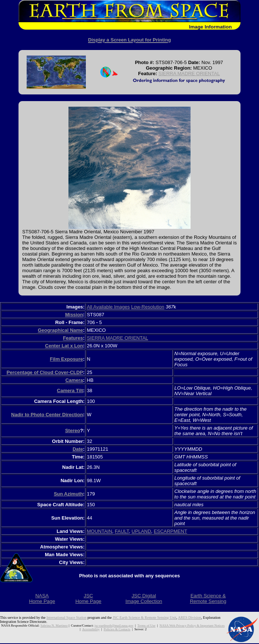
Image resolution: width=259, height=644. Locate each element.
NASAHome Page (42, 598)
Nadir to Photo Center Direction (47, 415)
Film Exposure (67, 359)
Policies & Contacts (117, 629)
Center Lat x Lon (64, 346)
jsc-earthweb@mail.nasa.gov (114, 625)
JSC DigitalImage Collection (144, 598)
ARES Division (190, 618)
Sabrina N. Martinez (54, 625)
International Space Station (67, 618)
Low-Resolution (148, 307)
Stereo (73, 431)
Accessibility (91, 629)
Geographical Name (60, 330)
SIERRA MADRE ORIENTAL (189, 74)
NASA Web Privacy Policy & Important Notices (192, 625)
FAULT (122, 531)
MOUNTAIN (100, 531)
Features (73, 338)
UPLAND (142, 531)
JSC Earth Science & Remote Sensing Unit (144, 618)
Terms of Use (146, 625)
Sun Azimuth (68, 494)
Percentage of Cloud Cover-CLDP (45, 372)
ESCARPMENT (171, 531)
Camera (74, 380)
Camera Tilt (70, 391)
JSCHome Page (88, 598)
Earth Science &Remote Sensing (208, 598)
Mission (74, 315)
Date (78, 449)
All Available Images (108, 307)
